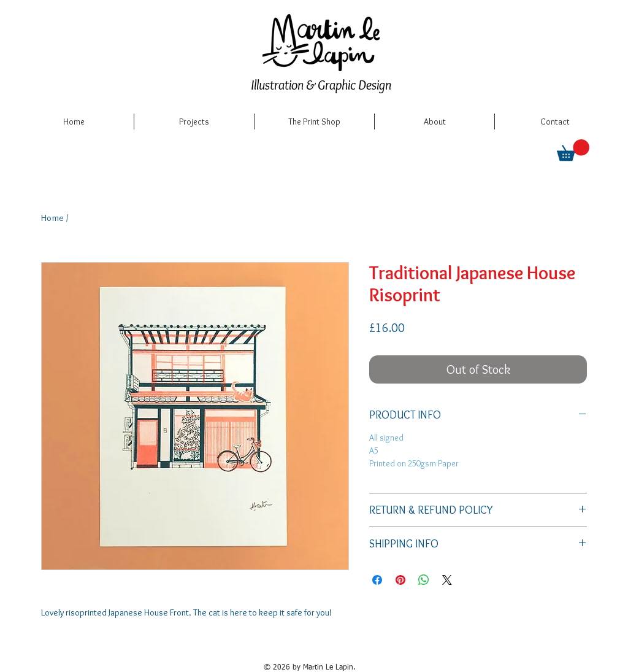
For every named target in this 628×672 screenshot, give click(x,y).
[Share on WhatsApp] (424, 580)
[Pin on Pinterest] (400, 580)
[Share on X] (447, 580)
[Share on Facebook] (377, 580)
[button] (573, 150)
